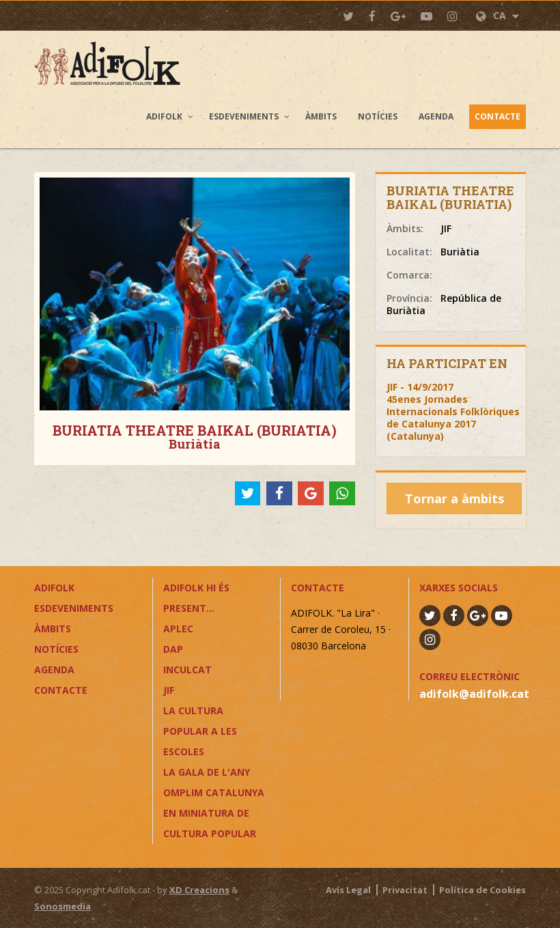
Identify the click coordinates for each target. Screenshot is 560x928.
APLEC (178, 629)
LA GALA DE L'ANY (207, 772)
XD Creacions (199, 890)
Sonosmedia (62, 906)
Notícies (378, 116)
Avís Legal (348, 890)
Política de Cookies (482, 890)
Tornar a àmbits (454, 498)
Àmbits (321, 116)
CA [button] (498, 15)
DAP (173, 649)
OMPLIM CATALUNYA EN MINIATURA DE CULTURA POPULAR (214, 813)
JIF (169, 690)
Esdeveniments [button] (244, 116)
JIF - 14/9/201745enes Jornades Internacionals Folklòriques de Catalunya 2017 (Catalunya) (453, 411)
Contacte (498, 116)
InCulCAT (187, 670)
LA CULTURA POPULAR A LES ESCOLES (200, 731)
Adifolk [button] (164, 116)
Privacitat (405, 890)
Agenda (436, 116)
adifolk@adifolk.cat (474, 694)
